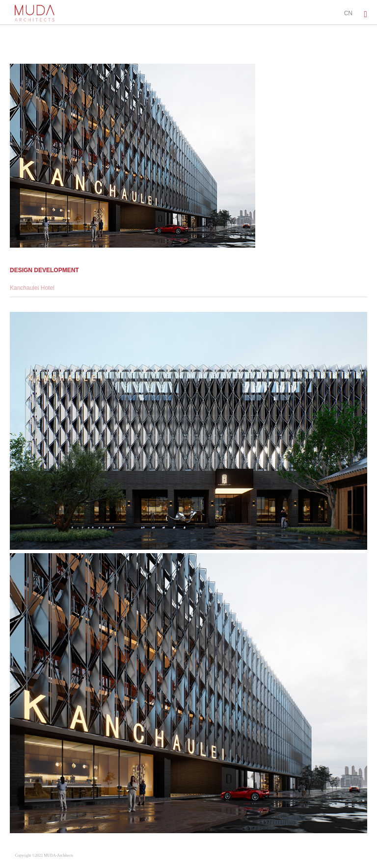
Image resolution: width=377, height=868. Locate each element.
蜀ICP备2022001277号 (97, 855)
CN (348, 13)
